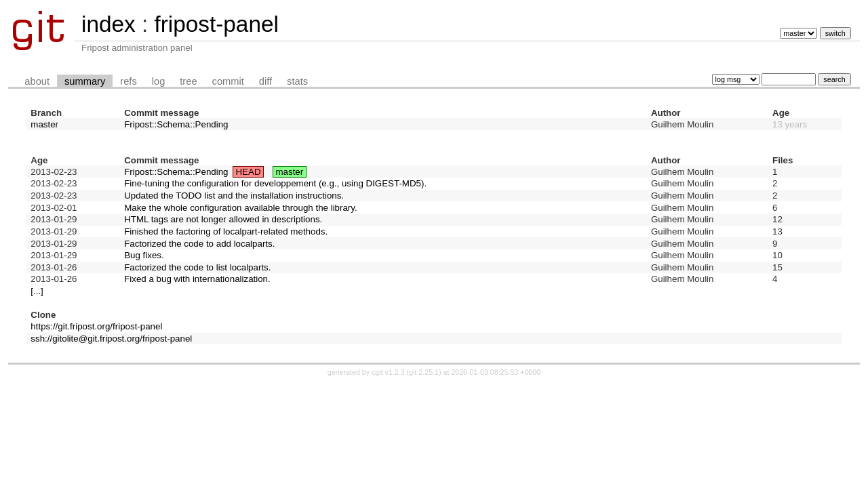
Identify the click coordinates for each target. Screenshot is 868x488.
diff (265, 81)
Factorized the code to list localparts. (197, 267)
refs (128, 81)
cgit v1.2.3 (388, 372)
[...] (37, 291)
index (108, 24)
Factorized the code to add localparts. (199, 244)
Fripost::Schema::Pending (176, 124)
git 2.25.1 (424, 372)
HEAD (248, 172)
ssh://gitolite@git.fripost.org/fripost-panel (111, 339)
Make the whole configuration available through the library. (241, 208)
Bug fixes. (144, 255)
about (37, 81)
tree (188, 81)
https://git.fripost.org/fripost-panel (96, 326)
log (159, 81)
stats (297, 81)
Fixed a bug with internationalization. (197, 279)
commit (228, 81)
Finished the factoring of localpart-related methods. (226, 231)
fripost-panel (216, 24)
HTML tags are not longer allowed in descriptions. (223, 219)
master (44, 124)
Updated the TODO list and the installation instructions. (234, 196)
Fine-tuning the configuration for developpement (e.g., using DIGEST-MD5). (275, 183)
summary (85, 81)
